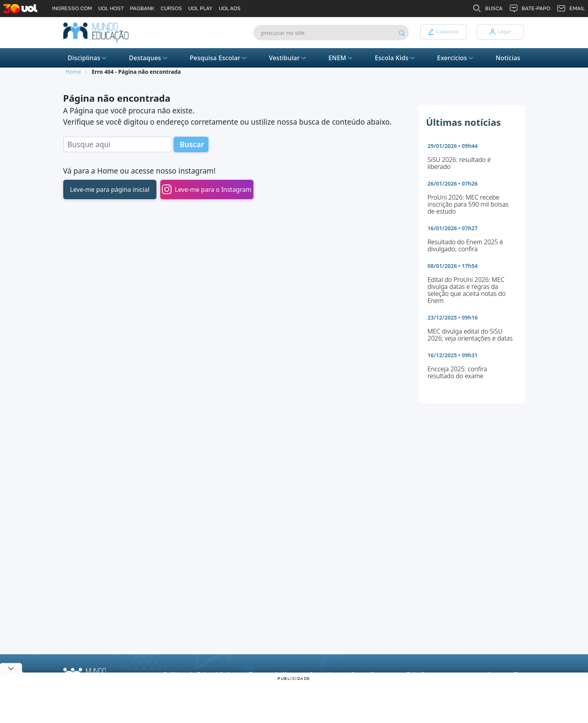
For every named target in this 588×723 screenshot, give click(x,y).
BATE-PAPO (530, 9)
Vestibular (288, 58)
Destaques (149, 58)
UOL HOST (111, 8)
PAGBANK (142, 8)
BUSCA (487, 9)
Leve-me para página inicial (110, 189)
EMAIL (571, 9)
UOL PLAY (200, 8)
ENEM (341, 58)
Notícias (508, 58)
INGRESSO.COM (72, 8)
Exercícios (456, 58)
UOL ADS (230, 8)
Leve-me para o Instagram (206, 189)
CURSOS (171, 8)
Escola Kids (396, 58)
